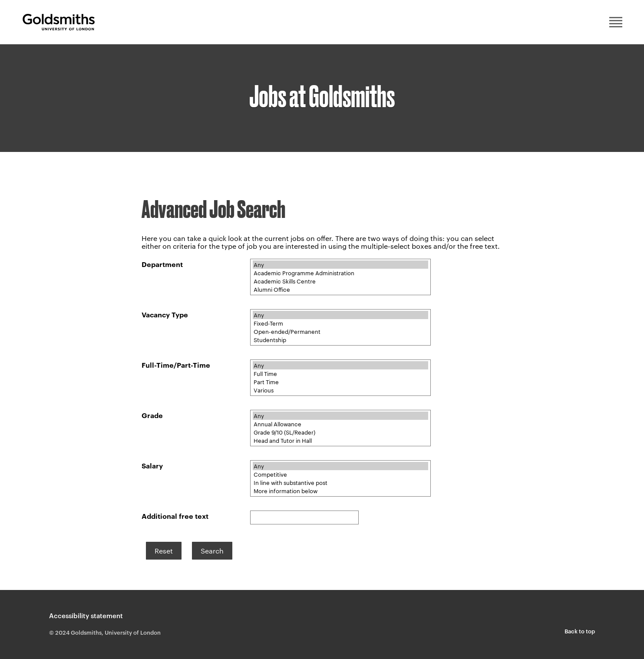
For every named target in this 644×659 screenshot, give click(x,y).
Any (340, 265)
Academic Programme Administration (340, 273)
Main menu (616, 22)
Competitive (340, 474)
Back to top (580, 631)
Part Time (340, 382)
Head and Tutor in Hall (340, 440)
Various (340, 390)
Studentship (340, 340)
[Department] (340, 277)
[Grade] (340, 428)
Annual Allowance (340, 424)
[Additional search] (304, 517)
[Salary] (340, 478)
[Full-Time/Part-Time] (340, 378)
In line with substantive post (340, 483)
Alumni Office (340, 289)
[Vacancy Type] (340, 327)
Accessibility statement (86, 615)
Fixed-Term (340, 323)
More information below (340, 491)
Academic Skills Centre (340, 281)
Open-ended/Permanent (340, 331)
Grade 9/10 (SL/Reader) (340, 432)
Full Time (340, 374)
